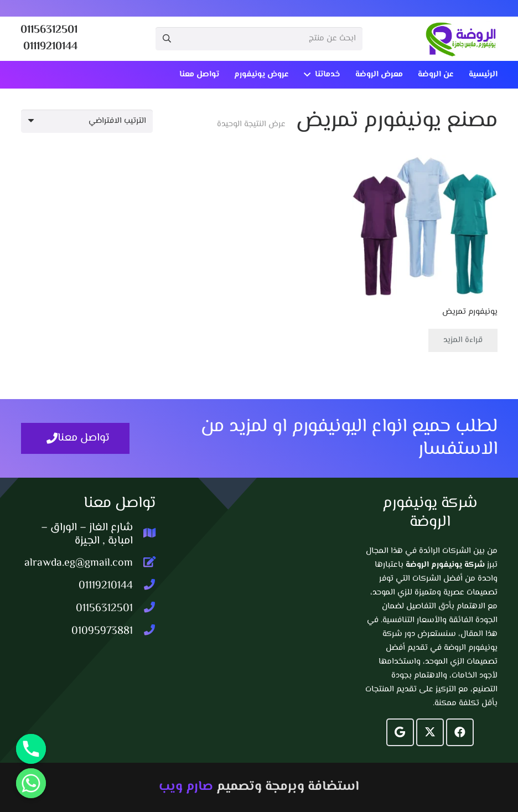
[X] (430, 732)
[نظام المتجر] (87, 121)
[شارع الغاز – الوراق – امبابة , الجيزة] (144, 535)
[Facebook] (460, 732)
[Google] (400, 732)
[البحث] (167, 39)
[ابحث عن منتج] (259, 39)
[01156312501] (144, 609)
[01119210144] (144, 586)
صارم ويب (186, 787)
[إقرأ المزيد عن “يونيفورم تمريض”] (463, 340)
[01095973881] (144, 632)
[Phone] (31, 749)
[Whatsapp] (31, 783)
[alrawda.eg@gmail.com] (144, 563)
